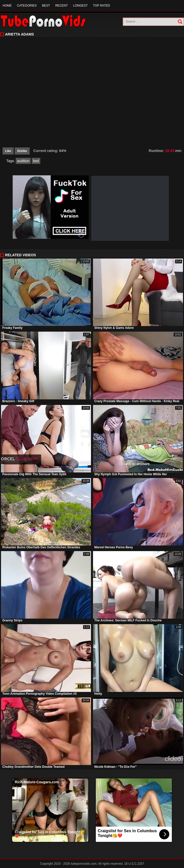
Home (7, 6)
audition (23, 161)
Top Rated (102, 6)
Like (8, 151)
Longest (80, 6)
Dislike (22, 151)
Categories (27, 6)
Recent (61, 6)
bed (36, 161)
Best (46, 6)
